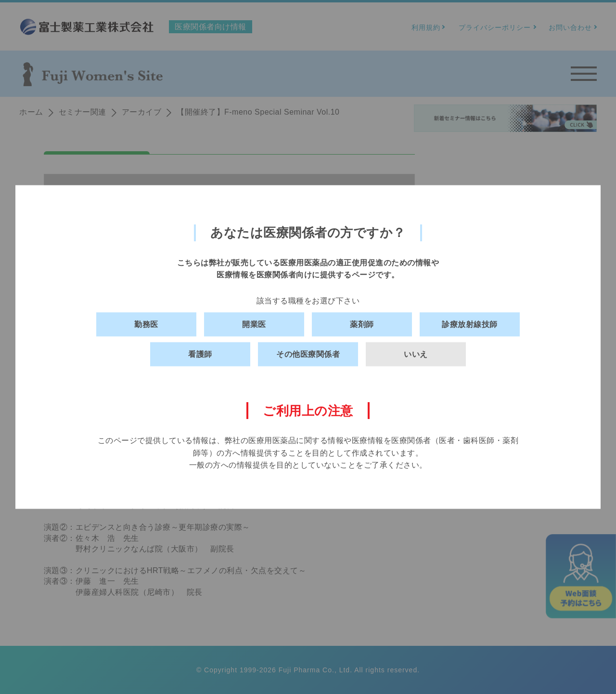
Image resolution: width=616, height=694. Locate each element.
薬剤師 (362, 324)
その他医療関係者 (308, 354)
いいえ (416, 354)
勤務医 (146, 324)
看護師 (200, 354)
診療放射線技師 (470, 324)
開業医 (254, 324)
